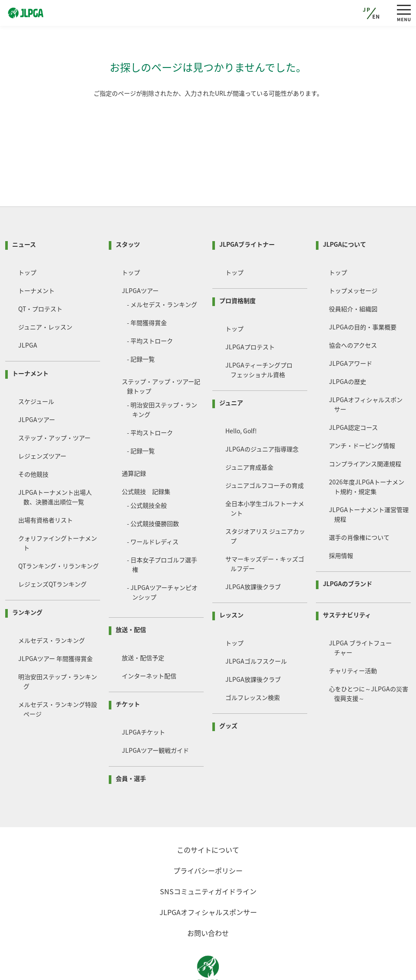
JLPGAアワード (351, 330)
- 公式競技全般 (147, 472)
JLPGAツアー (37, 387)
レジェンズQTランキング (52, 551)
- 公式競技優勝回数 (153, 490)
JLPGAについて (344, 211)
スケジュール (36, 368)
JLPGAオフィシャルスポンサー (208, 879)
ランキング (27, 579)
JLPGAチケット (143, 699)
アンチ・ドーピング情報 (362, 413)
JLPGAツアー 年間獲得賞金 (55, 625)
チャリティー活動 (353, 638)
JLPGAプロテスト (250, 314)
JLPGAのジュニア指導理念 (262, 416)
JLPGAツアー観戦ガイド (155, 717)
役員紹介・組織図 (353, 276)
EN (376, 16)
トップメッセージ (353, 258)
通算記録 (134, 440)
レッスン (231, 582)
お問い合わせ (208, 900)
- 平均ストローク (150, 308)
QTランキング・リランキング (58, 533)
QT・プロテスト (40, 276)
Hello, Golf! (241, 398)
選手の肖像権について (359, 504)
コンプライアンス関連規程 (365, 431)
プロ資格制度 (237, 268)
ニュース (24, 211)
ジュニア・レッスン (45, 294)
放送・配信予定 (143, 625)
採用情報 (341, 522)
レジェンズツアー (42, 423)
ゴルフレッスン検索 (253, 664)
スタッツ (128, 211)
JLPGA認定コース (353, 394)
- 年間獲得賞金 (147, 290)
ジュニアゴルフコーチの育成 (265, 452)
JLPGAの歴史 (348, 348)
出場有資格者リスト (45, 487)
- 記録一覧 (141, 326)
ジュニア (231, 370)
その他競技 (33, 441)
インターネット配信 (149, 643)
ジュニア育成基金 (249, 434)
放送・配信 (131, 596)
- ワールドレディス (153, 509)
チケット (128, 671)
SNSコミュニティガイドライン (208, 858)
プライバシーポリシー (208, 838)
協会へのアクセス (353, 312)
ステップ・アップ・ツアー (54, 405)
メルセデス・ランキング (52, 607)
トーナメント (36, 258)
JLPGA (28, 312)
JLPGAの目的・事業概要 (363, 294)
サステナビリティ (347, 582)
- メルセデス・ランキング (162, 271)
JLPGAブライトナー (247, 211)
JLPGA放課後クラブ (253, 554)
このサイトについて (208, 817)
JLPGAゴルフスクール (256, 628)
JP (367, 10)
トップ (27, 239)
